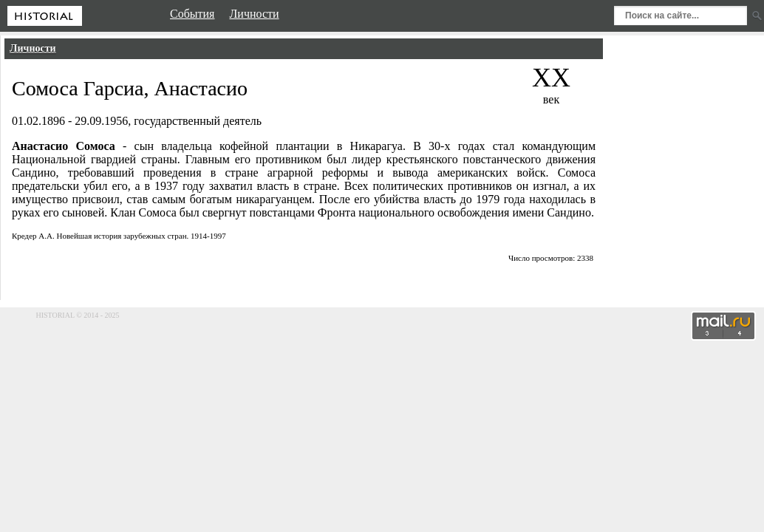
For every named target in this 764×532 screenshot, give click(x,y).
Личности (33, 48)
